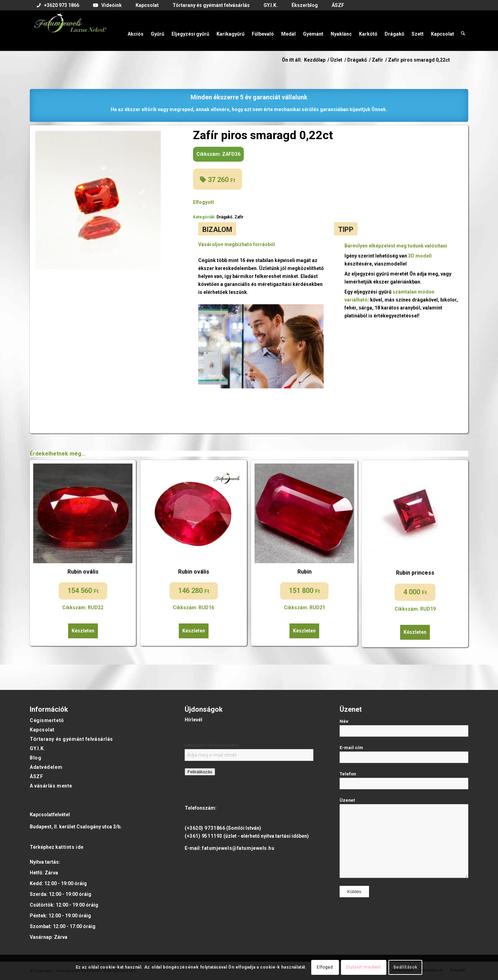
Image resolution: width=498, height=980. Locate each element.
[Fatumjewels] (70, 30)
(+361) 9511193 (204, 836)
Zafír (239, 217)
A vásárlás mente (51, 786)
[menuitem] (58, 6)
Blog (35, 758)
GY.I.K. (38, 748)
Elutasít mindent (364, 967)
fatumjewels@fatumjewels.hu (238, 848)
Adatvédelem (46, 767)
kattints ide (70, 847)
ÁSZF (36, 776)
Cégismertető (47, 720)
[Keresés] (463, 30)
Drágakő (224, 217)
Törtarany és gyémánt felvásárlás (71, 739)
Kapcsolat (42, 730)
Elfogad (325, 967)
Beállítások (405, 967)
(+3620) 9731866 (205, 828)
